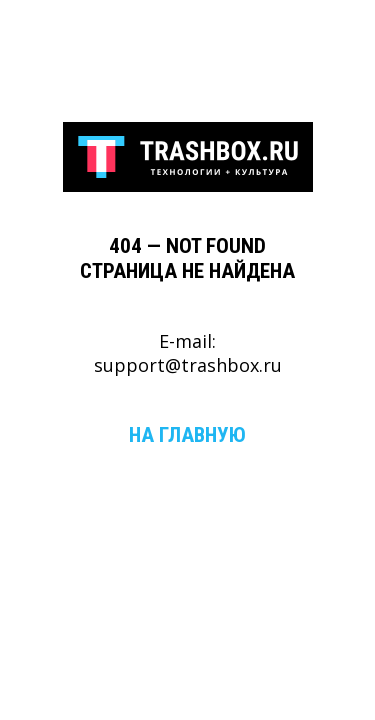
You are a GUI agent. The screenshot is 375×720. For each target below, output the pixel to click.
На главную (187, 434)
